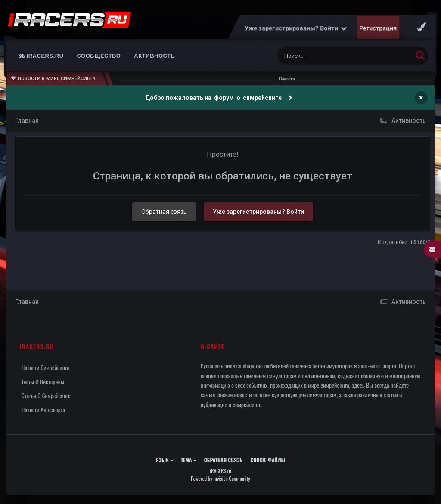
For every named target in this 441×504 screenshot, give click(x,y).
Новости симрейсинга (45, 368)
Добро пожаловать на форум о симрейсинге (214, 98)
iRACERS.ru (41, 56)
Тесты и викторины (43, 382)
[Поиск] (329, 56)
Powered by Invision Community (220, 478)
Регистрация (378, 28)
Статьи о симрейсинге (46, 396)
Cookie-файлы (268, 460)
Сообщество (99, 56)
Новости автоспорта (43, 410)
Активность (154, 56)
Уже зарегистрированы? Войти (296, 28)
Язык (164, 460)
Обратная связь (164, 212)
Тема (189, 460)
